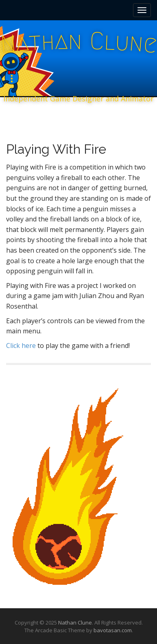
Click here (22, 346)
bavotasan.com (113, 630)
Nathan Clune (75, 623)
